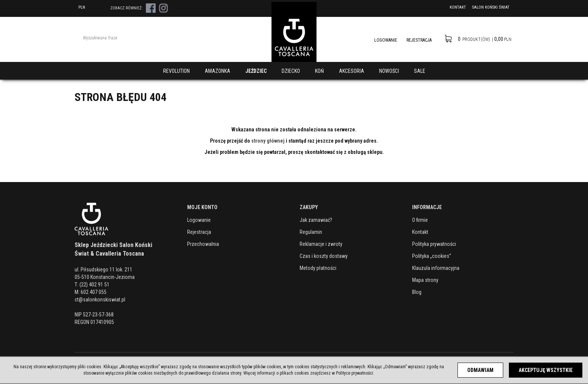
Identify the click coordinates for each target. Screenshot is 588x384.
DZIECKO (291, 71)
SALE (420, 71)
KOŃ (319, 71)
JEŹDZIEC (256, 71)
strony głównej (268, 141)
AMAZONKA (217, 71)
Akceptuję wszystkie (546, 370)
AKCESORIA (352, 71)
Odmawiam (480, 370)
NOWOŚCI (389, 71)
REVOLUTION (176, 71)
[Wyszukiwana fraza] (144, 38)
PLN (87, 7)
